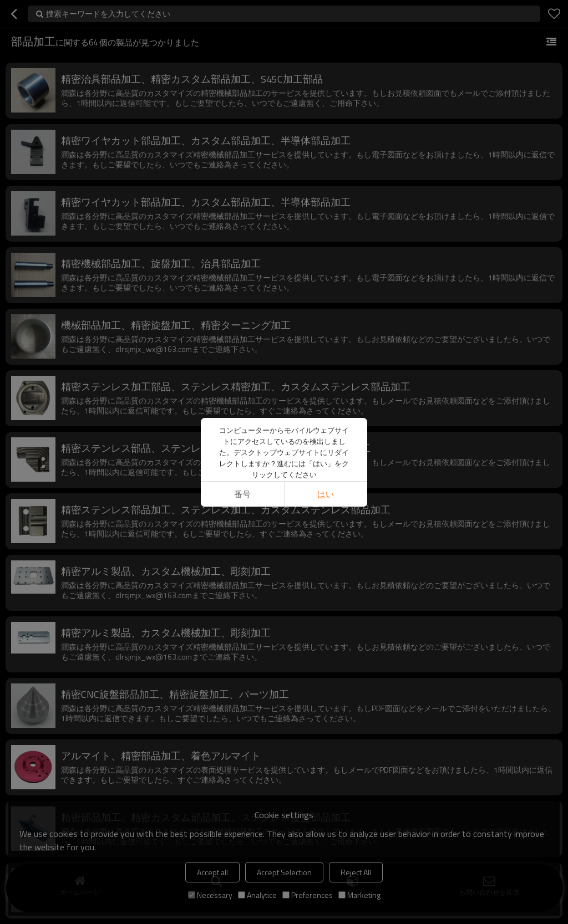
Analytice (257, 895)
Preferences (308, 895)
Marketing (359, 895)
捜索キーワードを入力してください (108, 14)
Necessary (210, 895)
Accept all (212, 872)
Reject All (356, 872)
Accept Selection (284, 872)
